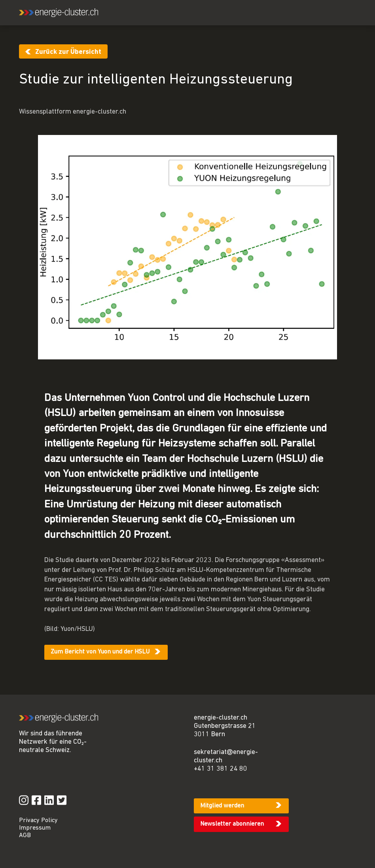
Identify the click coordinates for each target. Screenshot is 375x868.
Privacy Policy (38, 821)
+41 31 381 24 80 (221, 769)
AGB (25, 836)
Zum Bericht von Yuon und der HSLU (100, 652)
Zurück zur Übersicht (68, 52)
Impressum (35, 828)
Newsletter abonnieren (232, 824)
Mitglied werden (222, 806)
